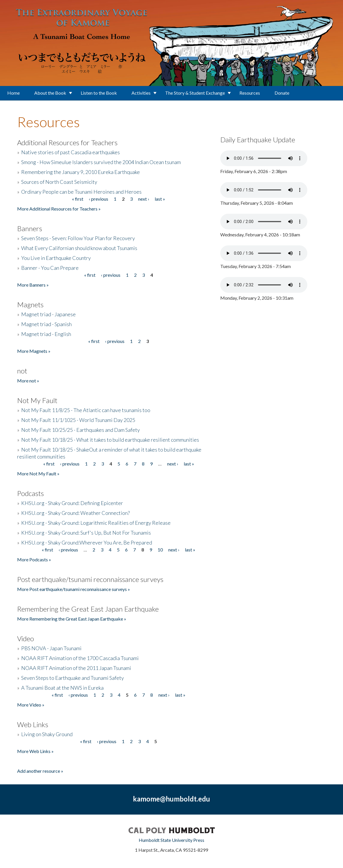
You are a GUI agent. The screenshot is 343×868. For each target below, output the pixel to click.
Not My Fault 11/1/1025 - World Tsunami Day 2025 (78, 420)
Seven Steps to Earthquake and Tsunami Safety (73, 678)
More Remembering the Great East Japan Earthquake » (72, 619)
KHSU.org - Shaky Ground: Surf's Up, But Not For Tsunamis (86, 533)
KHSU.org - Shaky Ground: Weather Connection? (75, 513)
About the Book (50, 93)
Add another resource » (40, 771)
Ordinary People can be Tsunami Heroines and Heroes (81, 192)
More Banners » (33, 285)
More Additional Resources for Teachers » (59, 209)
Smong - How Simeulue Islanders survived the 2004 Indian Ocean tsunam (101, 162)
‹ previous (99, 199)
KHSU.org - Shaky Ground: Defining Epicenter (72, 503)
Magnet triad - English (46, 334)
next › (144, 199)
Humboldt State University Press (171, 840)
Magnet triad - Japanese (48, 314)
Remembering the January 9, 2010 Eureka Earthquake (81, 172)
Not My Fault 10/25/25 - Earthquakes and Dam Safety (81, 430)
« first (78, 199)
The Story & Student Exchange (195, 93)
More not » (28, 381)
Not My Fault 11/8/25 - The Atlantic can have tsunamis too (86, 410)
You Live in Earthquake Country (56, 258)
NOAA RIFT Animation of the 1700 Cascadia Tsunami (80, 658)
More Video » (31, 705)
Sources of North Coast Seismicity (59, 182)
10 (160, 550)
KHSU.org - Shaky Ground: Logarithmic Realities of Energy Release (96, 523)
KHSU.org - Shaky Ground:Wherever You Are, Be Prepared (87, 542)
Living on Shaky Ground (47, 734)
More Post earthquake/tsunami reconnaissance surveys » (74, 589)
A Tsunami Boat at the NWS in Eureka (62, 688)
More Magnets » (34, 351)
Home (13, 93)
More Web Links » (35, 751)
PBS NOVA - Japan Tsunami (51, 648)
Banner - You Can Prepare (50, 268)
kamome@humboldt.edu (171, 799)
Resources (250, 93)
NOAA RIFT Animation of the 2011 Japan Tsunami (76, 668)
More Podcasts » (34, 559)
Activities (141, 93)
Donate (282, 93)
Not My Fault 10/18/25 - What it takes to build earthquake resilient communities (110, 440)
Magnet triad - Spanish (46, 324)
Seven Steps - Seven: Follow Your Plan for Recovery (78, 238)
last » (160, 199)
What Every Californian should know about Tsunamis (79, 248)
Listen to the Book (99, 93)
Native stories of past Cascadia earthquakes (71, 152)
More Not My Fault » (38, 473)
